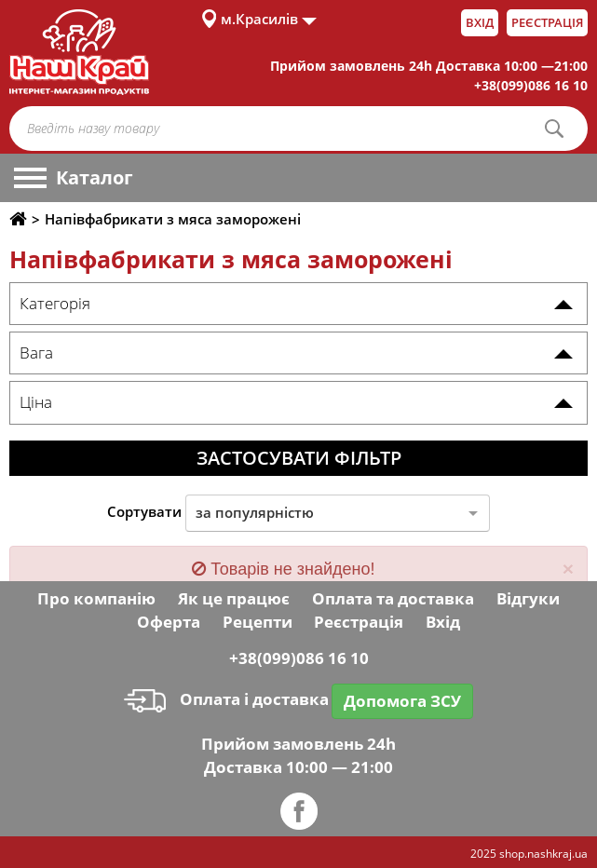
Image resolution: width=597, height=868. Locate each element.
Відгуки (528, 598)
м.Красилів (259, 19)
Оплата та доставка (393, 598)
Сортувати (144, 511)
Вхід (480, 22)
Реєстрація (547, 22)
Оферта (169, 622)
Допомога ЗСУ (402, 701)
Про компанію (96, 598)
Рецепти (258, 622)
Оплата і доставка (226, 699)
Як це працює (234, 598)
